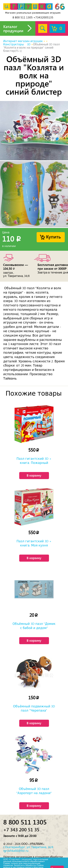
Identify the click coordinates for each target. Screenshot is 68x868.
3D (29, 44)
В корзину (34, 475)
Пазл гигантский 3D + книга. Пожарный (34, 461)
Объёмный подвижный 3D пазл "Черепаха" (34, 708)
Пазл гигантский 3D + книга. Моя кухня (34, 543)
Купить (53, 237)
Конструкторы (14, 44)
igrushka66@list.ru (16, 851)
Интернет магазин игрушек (23, 41)
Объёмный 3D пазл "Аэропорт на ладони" (34, 791)
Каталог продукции (13, 28)
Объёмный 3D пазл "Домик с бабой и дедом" (34, 626)
